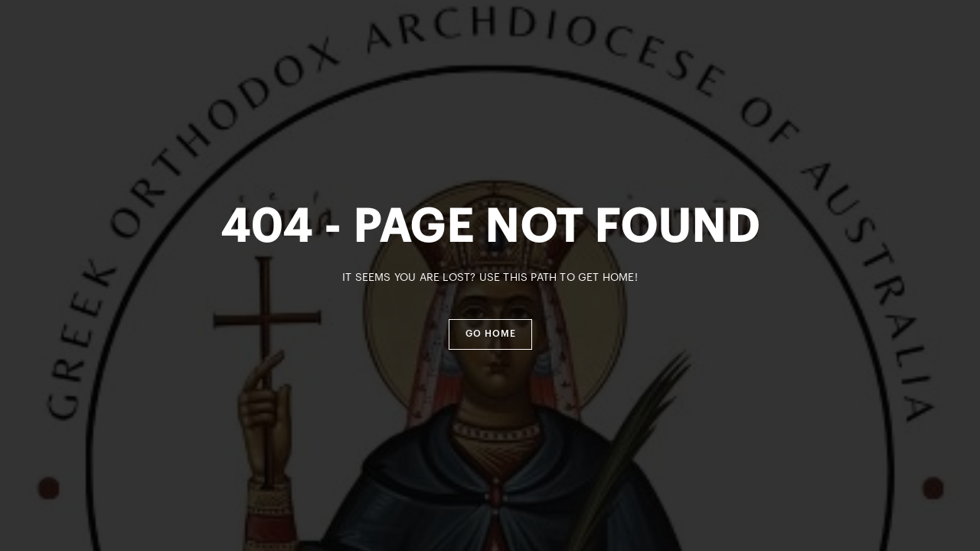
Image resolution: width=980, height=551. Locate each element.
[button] (490, 334)
